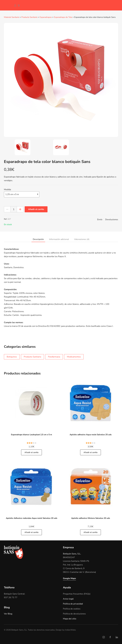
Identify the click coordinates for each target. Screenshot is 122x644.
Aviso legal (68, 599)
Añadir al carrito (36, 209)
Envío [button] (100, 219)
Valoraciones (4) (82, 239)
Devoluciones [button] (112, 219)
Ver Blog (8, 614)
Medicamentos (74, 357)
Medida (7, 189)
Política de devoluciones (74, 614)
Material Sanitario (12, 17)
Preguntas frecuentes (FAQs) (77, 594)
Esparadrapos (46, 17)
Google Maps (69, 578)
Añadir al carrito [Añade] (31, 452)
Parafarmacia (54, 357)
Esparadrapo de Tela (63, 17)
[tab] (23, 147)
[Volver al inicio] (6, 5)
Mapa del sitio (70, 619)
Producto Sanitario (29, 17)
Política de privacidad (73, 604)
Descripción (38, 239)
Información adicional (59, 239)
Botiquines (12, 357)
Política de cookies (72, 609)
